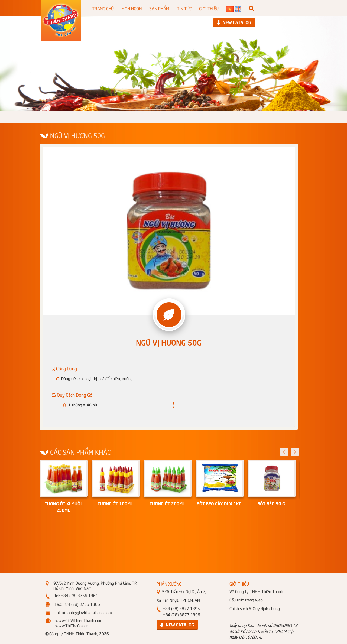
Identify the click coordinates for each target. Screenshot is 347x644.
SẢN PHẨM (159, 8)
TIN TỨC (184, 8)
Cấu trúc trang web (246, 600)
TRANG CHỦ (103, 8)
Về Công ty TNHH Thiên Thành (256, 591)
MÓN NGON (132, 8)
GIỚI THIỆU (209, 8)
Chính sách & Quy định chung (255, 608)
